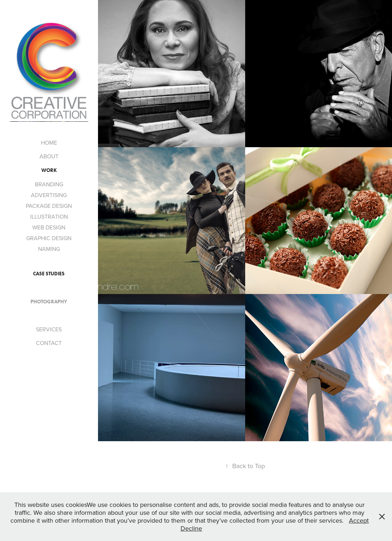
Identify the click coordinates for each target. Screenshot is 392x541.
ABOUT (49, 156)
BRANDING (49, 184)
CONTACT (49, 343)
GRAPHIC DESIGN (49, 238)
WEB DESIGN (49, 227)
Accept (359, 520)
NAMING (49, 249)
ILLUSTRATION (49, 216)
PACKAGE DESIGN (49, 206)
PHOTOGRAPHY (49, 302)
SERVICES (49, 329)
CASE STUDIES (49, 274)
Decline (191, 528)
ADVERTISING (49, 195)
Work (49, 170)
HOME (49, 143)
